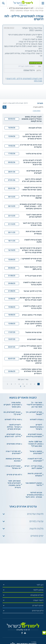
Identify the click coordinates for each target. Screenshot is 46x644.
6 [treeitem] (19, 384)
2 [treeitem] (35, 384)
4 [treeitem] (27, 384)
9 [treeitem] (7, 384)
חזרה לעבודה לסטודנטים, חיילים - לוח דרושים (24, 79)
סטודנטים (40, 8)
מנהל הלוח (38, 81)
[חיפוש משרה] (25, 107)
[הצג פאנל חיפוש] (3, 3)
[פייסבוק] (22, 633)
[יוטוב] (25, 633)
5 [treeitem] (23, 384)
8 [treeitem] (11, 384)
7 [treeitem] (15, 384)
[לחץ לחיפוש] (4, 107)
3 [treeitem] (31, 384)
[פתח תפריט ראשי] (43, 3)
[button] (23, 119)
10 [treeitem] (24, 386)
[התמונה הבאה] (20, 386)
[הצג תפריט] (4, 585)
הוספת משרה (37, 111)
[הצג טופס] (44, 633)
